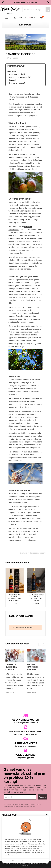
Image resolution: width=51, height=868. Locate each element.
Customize (25, 861)
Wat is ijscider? (13, 71)
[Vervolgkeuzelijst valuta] (23, 18)
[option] (15, 588)
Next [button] (44, 644)
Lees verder (10, 692)
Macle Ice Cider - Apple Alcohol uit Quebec (36, 598)
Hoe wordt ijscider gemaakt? (20, 77)
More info (41, 861)
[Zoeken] (36, 10)
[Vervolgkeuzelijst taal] (32, 18)
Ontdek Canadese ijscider (33, 667)
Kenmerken (14, 80)
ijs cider (35, 107)
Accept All (10, 861)
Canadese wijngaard (38, 553)
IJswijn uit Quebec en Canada (11, 667)
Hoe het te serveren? (17, 83)
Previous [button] (40, 644)
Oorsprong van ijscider (18, 74)
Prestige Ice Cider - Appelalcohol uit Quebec (15, 598)
